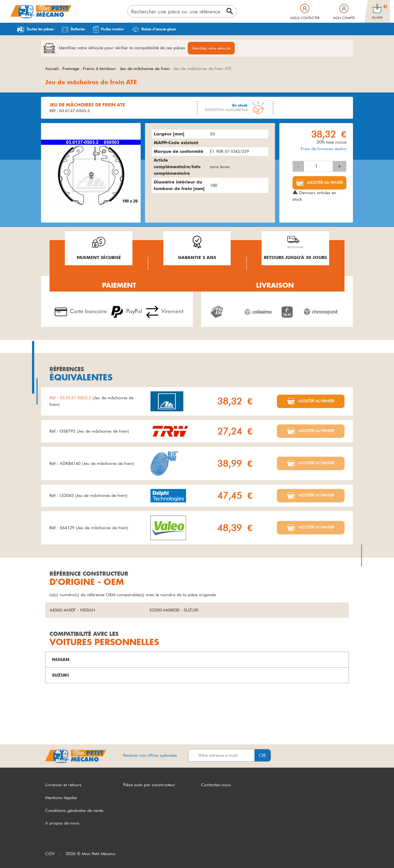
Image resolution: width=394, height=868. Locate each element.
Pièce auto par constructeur (149, 785)
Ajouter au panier (325, 182)
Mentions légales (61, 798)
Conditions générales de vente (74, 810)
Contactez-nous (216, 785)
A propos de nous (62, 823)
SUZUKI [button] (60, 675)
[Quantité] (318, 166)
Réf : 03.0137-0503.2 (71, 398)
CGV (50, 854)
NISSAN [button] (61, 659)
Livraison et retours (63, 785)
